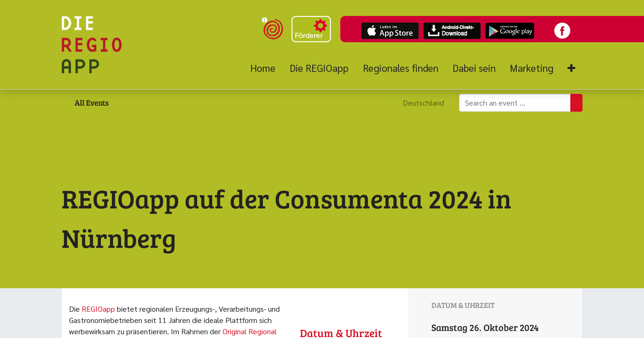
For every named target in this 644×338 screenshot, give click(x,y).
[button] (571, 68)
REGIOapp (98, 309)
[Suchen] (576, 103)
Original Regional (249, 331)
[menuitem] (266, 68)
